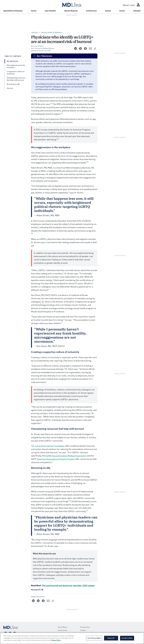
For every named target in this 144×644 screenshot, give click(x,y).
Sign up (126, 5)
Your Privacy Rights (94, 638)
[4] (87, 162)
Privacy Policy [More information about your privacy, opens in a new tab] (56, 640)
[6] (70, 501)
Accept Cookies (127, 638)
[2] (62, 113)
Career (122, 11)
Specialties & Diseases (13, 11)
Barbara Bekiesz (49, 48)
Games (108, 11)
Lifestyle (137, 11)
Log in (133, 5)
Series (34, 11)
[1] (51, 103)
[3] (58, 139)
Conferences (91, 11)
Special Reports (71, 11)
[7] (87, 511)
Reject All (111, 638)
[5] (32, 233)
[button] (95, 49)
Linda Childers (38, 46)
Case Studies (50, 11)
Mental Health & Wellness (52, 32)
